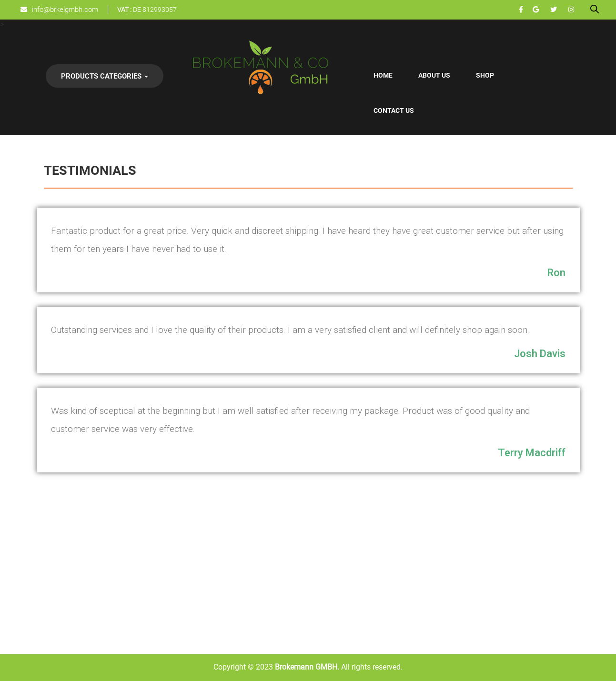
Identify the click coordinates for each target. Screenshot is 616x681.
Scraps (114, 596)
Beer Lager (179, 575)
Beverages (61, 532)
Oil (108, 553)
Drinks (172, 532)
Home (383, 75)
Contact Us (394, 110)
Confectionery (67, 553)
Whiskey (175, 553)
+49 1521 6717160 (514, 571)
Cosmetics (62, 575)
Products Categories (105, 76)
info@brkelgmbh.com (65, 10)
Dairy (52, 596)
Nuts (111, 575)
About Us (434, 75)
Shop (485, 75)
